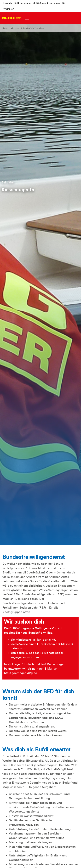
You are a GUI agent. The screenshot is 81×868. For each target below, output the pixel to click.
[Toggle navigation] (27, 18)
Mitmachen (15, 28)
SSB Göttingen (23, 3)
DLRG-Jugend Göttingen (46, 3)
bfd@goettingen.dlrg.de (20, 673)
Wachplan (9, 9)
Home (5, 28)
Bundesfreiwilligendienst (34, 28)
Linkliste (8, 3)
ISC (64, 3)
